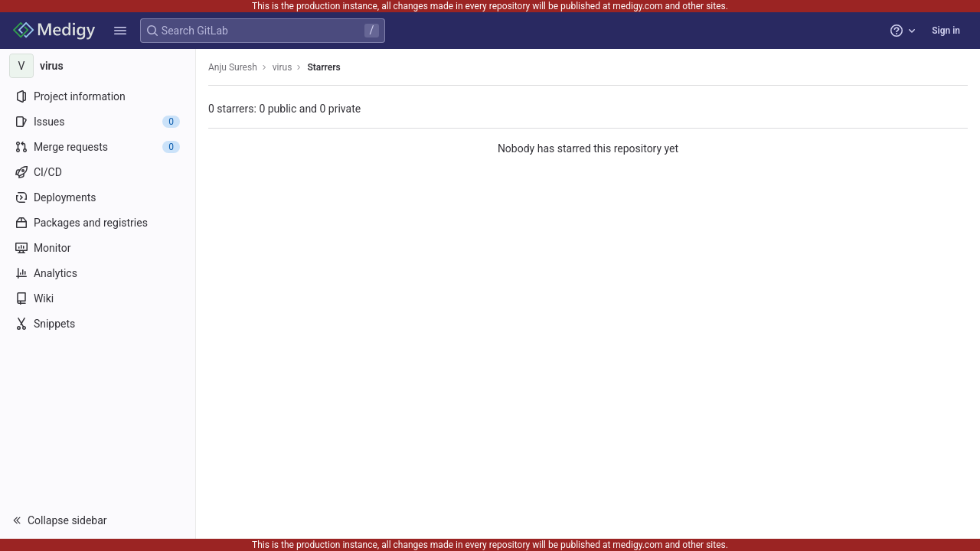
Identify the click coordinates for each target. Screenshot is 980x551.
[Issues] (98, 122)
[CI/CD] (98, 172)
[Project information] (98, 96)
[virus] (98, 66)
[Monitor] (98, 248)
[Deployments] (98, 197)
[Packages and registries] (98, 223)
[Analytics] (98, 273)
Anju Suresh (233, 67)
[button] (120, 31)
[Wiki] (98, 298)
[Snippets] (98, 324)
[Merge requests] (98, 147)
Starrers (323, 67)
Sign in (946, 31)
